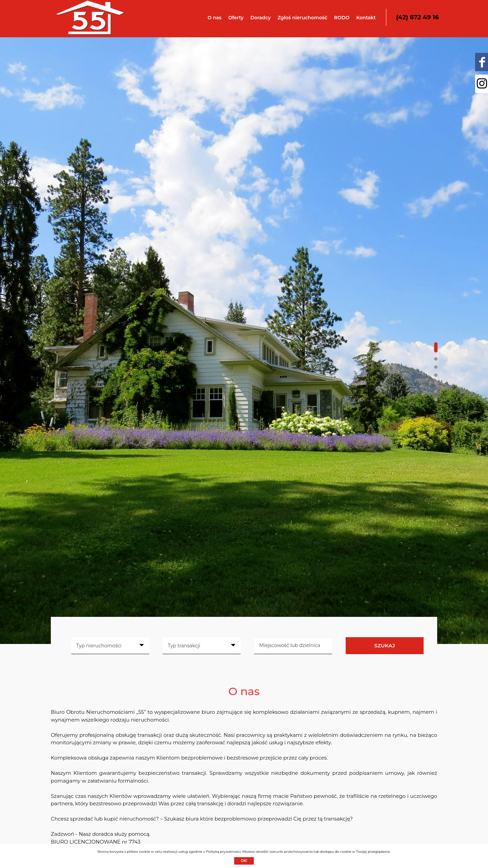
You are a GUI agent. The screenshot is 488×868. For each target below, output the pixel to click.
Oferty (236, 18)
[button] (436, 347)
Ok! (244, 861)
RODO (342, 18)
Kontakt (366, 18)
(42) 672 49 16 (418, 17)
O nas (215, 18)
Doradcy (261, 18)
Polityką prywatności (223, 852)
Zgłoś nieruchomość (302, 18)
